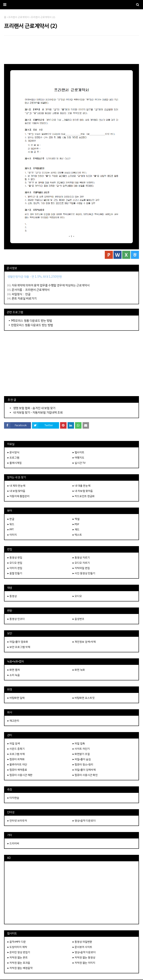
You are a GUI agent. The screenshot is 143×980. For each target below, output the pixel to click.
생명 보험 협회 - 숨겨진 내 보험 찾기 (34, 408)
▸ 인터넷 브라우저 (17, 821)
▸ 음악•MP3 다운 (17, 942)
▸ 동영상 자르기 (81, 558)
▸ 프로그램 (13, 458)
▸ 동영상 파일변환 (82, 942)
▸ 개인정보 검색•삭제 (84, 642)
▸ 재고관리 (13, 721)
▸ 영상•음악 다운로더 (84, 821)
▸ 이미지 (12, 535)
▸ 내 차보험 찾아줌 (83, 491)
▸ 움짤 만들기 (15, 573)
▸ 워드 (11, 524)
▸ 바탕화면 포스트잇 (84, 698)
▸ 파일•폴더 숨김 (82, 759)
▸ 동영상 (12, 596)
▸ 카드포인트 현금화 (84, 496)
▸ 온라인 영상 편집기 (19, 952)
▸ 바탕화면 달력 (16, 698)
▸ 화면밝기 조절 (81, 754)
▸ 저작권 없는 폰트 (18, 957)
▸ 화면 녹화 (79, 670)
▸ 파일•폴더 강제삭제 (84, 770)
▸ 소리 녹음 (14, 675)
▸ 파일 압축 (79, 743)
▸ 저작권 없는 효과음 (19, 963)
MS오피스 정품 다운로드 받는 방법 (32, 321)
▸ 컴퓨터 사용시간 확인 (85, 775)
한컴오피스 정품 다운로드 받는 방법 (32, 325)
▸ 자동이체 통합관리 (19, 496)
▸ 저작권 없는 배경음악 (20, 968)
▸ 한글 (11, 519)
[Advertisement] (71, 50)
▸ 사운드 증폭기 (16, 749)
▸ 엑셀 (76, 519)
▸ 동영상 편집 (15, 558)
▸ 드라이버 (13, 843)
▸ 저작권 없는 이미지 (84, 963)
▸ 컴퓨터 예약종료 (17, 770)
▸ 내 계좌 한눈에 (16, 486)
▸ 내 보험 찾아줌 (16, 491)
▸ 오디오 (77, 596)
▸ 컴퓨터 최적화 (16, 759)
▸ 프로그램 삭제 (16, 754)
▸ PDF (76, 524)
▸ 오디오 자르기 (81, 563)
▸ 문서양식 (13, 452)
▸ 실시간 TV (79, 463)
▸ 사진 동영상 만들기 (84, 573)
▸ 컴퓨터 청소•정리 (83, 764)
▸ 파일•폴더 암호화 (18, 642)
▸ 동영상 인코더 (16, 619)
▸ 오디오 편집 (15, 563)
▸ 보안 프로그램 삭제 (19, 647)
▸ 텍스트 (77, 535)
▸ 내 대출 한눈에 (82, 486)
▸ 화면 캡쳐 (14, 670)
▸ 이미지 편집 (15, 568)
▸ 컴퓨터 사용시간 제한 (20, 775)
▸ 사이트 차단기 (81, 749)
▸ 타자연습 (13, 798)
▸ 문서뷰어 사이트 (82, 947)
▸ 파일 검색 (14, 743)
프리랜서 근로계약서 (37, 290)
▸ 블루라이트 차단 (17, 764)
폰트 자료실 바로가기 (24, 298)
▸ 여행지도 (78, 458)
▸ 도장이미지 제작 (17, 947)
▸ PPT (11, 529)
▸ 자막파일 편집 (81, 568)
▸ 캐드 (76, 529)
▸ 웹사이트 (78, 452)
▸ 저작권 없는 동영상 (84, 957)
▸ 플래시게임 (15, 463)
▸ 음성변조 (78, 619)
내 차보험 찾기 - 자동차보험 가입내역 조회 (38, 412)
